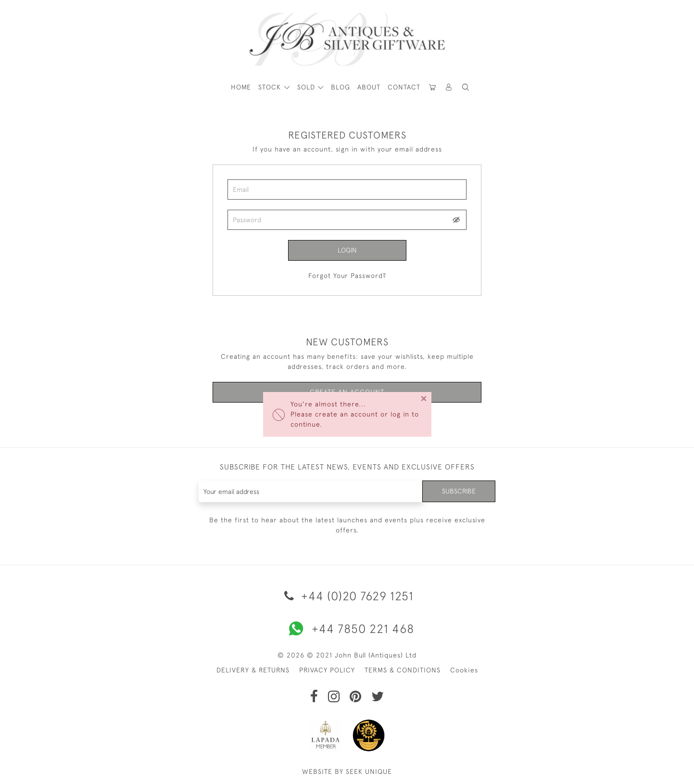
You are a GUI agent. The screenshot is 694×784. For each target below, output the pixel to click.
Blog (341, 87)
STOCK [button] (271, 87)
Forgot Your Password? (347, 276)
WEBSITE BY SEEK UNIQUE (347, 771)
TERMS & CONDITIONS (403, 670)
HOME (241, 87)
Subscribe (459, 491)
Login (347, 250)
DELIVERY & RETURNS (253, 670)
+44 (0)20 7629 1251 (347, 596)
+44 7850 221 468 (347, 629)
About (369, 87)
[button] (449, 87)
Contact (404, 87)
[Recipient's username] (311, 491)
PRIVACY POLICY (327, 670)
